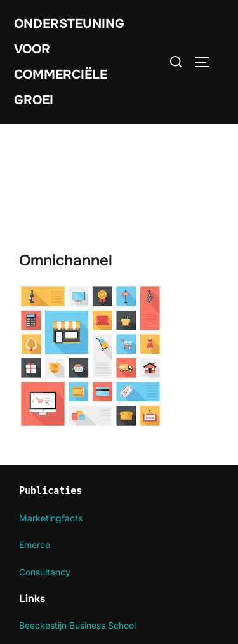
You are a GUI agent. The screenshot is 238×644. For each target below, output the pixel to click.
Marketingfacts (51, 518)
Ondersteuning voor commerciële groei (69, 62)
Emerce (35, 545)
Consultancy (45, 572)
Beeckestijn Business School (77, 625)
